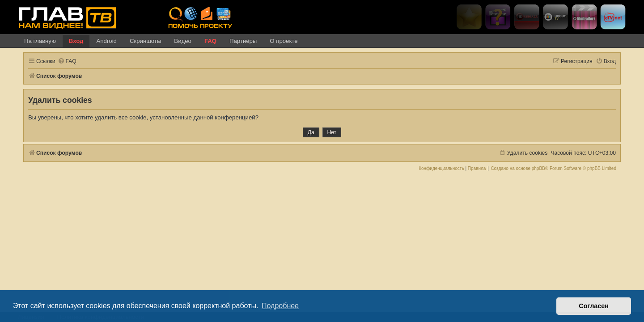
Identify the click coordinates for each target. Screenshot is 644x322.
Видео (183, 41)
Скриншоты (145, 41)
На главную (40, 41)
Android (106, 41)
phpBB (544, 169)
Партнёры (243, 41)
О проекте (284, 41)
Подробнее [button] (280, 306)
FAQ (210, 41)
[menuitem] (62, 61)
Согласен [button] (594, 306)
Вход (76, 41)
